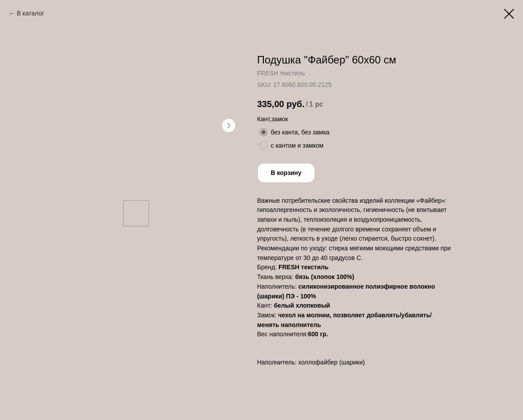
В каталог (30, 13)
